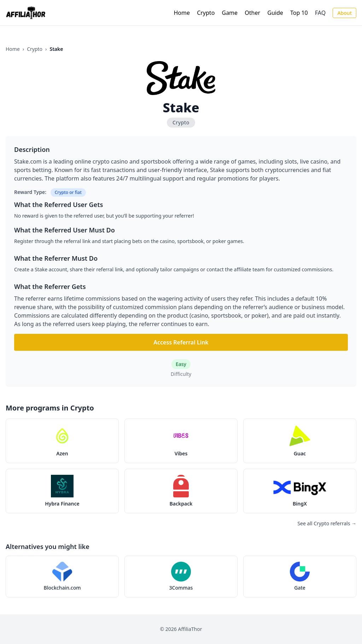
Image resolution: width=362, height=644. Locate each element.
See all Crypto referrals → (327, 523)
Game (230, 13)
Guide (275, 13)
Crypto (206, 13)
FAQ (320, 13)
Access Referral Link (181, 342)
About (345, 13)
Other (252, 13)
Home (182, 13)
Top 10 (299, 13)
